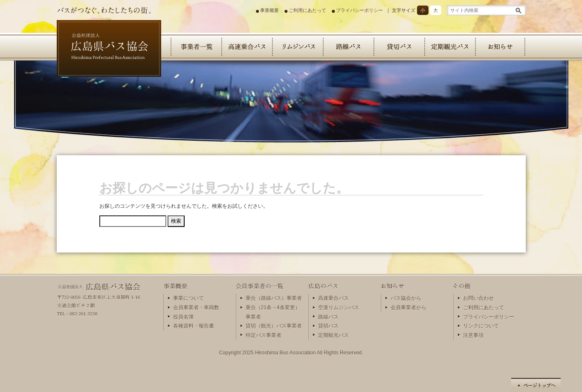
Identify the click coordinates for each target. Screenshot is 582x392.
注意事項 (473, 335)
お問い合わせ (478, 298)
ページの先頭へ (536, 385)
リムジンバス (297, 47)
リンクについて (481, 326)
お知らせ (500, 47)
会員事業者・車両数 (196, 308)
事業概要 (269, 10)
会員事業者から (408, 308)
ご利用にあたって (307, 10)
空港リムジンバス (339, 308)
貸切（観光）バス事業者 (274, 326)
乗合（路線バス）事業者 (274, 298)
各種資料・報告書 (194, 326)
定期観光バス (450, 47)
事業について (188, 298)
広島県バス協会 (93, 83)
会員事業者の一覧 (196, 47)
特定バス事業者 (263, 335)
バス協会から (406, 298)
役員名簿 (183, 317)
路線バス (348, 47)
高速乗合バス (247, 47)
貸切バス (399, 47)
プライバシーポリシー (359, 10)
